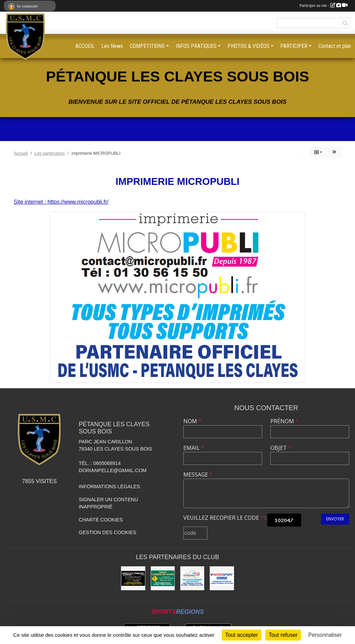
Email (194, 448)
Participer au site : (323, 5)
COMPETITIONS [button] (147, 46)
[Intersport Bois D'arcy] (222, 578)
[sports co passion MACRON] (133, 578)
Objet (281, 448)
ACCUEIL (85, 46)
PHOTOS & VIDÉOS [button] (248, 46)
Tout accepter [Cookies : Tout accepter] (242, 635)
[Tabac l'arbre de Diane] (163, 578)
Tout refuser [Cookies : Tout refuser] (283, 635)
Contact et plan (335, 46)
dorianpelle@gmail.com (113, 470)
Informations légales (109, 487)
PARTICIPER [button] (294, 46)
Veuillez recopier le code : (225, 518)
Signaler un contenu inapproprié (108, 503)
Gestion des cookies (108, 532)
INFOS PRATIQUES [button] (196, 46)
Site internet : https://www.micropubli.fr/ (61, 202)
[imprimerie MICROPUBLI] (192, 578)
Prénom (284, 421)
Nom (192, 421)
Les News (112, 46)
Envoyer (335, 519)
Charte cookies (101, 520)
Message (198, 475)
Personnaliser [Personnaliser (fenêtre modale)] (325, 635)
